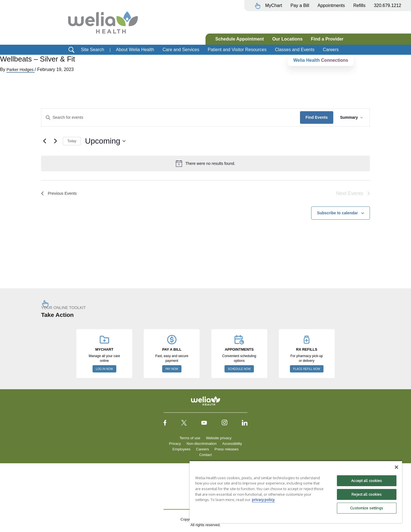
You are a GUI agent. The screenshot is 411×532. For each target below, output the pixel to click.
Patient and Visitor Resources (237, 50)
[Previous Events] (44, 141)
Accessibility (232, 444)
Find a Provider (327, 39)
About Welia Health (135, 50)
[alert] (206, 163)
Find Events (317, 117)
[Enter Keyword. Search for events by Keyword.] (171, 117)
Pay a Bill (300, 5)
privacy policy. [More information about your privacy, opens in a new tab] (263, 500)
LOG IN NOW (104, 369)
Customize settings (367, 508)
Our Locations (287, 39)
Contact (206, 455)
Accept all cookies (367, 481)
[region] (296, 492)
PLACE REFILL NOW (307, 369)
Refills (360, 5)
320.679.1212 (388, 5)
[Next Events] (55, 141)
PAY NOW (172, 369)
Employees (181, 449)
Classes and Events (295, 50)
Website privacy (219, 438)
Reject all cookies (367, 494)
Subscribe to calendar (337, 213)
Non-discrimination (202, 444)
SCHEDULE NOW (239, 369)
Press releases (226, 449)
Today (72, 141)
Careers (331, 50)
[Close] (396, 467)
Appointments (331, 5)
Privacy (175, 444)
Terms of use (190, 438)
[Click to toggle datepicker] (105, 141)
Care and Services (181, 50)
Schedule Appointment (240, 39)
